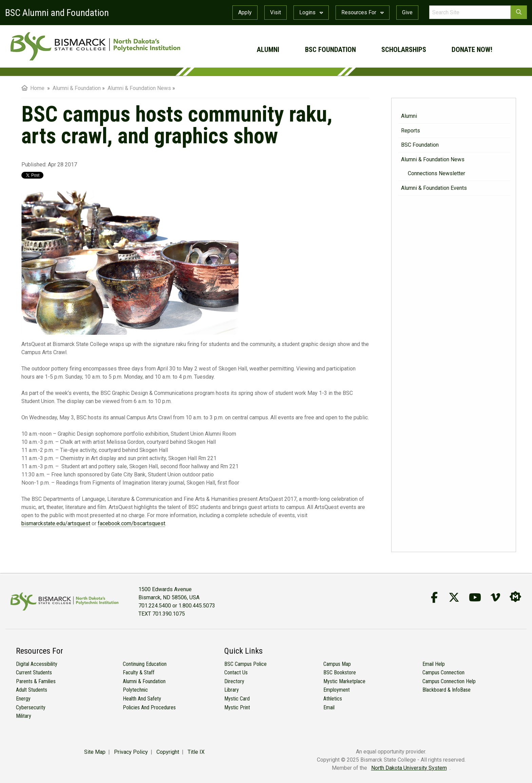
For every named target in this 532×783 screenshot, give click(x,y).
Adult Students (32, 690)
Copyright (168, 752)
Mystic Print (237, 707)
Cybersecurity (31, 707)
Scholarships (404, 50)
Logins (311, 12)
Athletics (333, 699)
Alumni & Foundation (144, 681)
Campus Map (337, 664)
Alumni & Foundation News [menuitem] (139, 88)
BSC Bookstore (340, 672)
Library (232, 690)
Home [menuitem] (33, 88)
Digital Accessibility (37, 664)
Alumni (268, 50)
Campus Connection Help (449, 681)
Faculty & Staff (139, 672)
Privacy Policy (131, 752)
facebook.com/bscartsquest (131, 523)
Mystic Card (237, 699)
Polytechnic (135, 690)
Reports (411, 131)
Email (329, 707)
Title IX (196, 752)
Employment (337, 690)
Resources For (363, 12)
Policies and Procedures (149, 707)
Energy (23, 699)
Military (24, 716)
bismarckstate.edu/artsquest (56, 523)
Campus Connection (443, 672)
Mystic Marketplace (344, 681)
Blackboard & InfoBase (446, 690)
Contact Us (236, 672)
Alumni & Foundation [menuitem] (77, 88)
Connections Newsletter (436, 173)
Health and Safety (142, 699)
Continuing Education (145, 664)
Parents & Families (36, 681)
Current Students (34, 672)
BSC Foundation (330, 50)
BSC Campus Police (245, 664)
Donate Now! (472, 50)
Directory (234, 681)
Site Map (95, 752)
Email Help (434, 664)
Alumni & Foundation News (433, 159)
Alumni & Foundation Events (434, 188)
